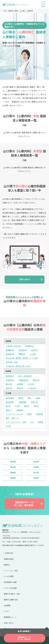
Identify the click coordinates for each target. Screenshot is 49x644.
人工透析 (34, 354)
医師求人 (7, 563)
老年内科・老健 (12, 362)
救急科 (38, 405)
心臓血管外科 (24, 379)
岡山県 (13, 465)
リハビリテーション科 (15, 413)
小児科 (18, 405)
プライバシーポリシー (12, 627)
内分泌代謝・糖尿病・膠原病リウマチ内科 (23, 358)
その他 (18, 424)
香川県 (36, 471)
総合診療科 (10, 397)
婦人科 (8, 405)
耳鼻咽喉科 (24, 401)
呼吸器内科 (31, 346)
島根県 (36, 460)
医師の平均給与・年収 (12, 592)
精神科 (22, 397)
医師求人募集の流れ (11, 598)
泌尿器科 (21, 383)
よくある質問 (9, 575)
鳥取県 (13, 460)
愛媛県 (13, 476)
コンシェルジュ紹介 (11, 569)
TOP (5, 11)
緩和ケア (9, 409)
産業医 (8, 424)
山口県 (22, 11)
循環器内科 (10, 350)
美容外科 (21, 387)
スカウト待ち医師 (10, 586)
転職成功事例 (9, 557)
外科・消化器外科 (26, 375)
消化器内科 (24, 350)
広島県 (36, 465)
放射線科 (21, 409)
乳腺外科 (38, 379)
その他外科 (33, 387)
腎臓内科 (23, 354)
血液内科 (36, 350)
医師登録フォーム (10, 616)
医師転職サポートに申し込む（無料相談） (25, 502)
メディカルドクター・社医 (17, 420)
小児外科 (32, 383)
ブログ (6, 610)
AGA (34, 420)
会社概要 (7, 604)
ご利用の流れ (9, 552)
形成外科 (9, 387)
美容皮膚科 (10, 401)
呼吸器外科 (10, 379)
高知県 (36, 476)
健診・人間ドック (24, 416)
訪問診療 (9, 416)
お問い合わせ (25, 279)
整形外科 (9, 383)
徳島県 (13, 471)
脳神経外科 (10, 375)
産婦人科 (36, 401)
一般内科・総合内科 (14, 346)
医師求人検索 (13, 11)
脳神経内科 (10, 354)
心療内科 (30, 11)
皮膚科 (39, 397)
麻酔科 (28, 405)
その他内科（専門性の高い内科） (19, 366)
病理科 (31, 413)
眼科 (30, 397)
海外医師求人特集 (10, 581)
